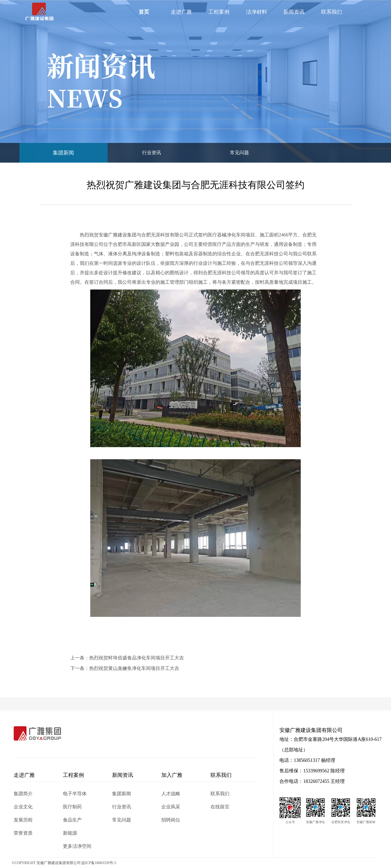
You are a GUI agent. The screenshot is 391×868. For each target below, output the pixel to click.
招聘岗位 (171, 820)
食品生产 (72, 820)
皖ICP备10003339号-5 (99, 863)
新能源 (70, 833)
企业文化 (23, 807)
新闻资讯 (294, 12)
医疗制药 (72, 807)
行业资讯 (152, 153)
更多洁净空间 (77, 846)
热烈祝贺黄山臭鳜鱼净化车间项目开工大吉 (134, 668)
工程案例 (219, 12)
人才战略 (171, 794)
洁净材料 (257, 12)
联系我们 (332, 12)
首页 (144, 12)
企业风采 (171, 807)
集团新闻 (63, 153)
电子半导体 (75, 794)
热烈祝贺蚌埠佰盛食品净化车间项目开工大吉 (137, 658)
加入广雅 (172, 775)
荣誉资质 (23, 833)
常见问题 (239, 153)
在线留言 (220, 807)
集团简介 (23, 794)
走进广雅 (181, 12)
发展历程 (23, 820)
